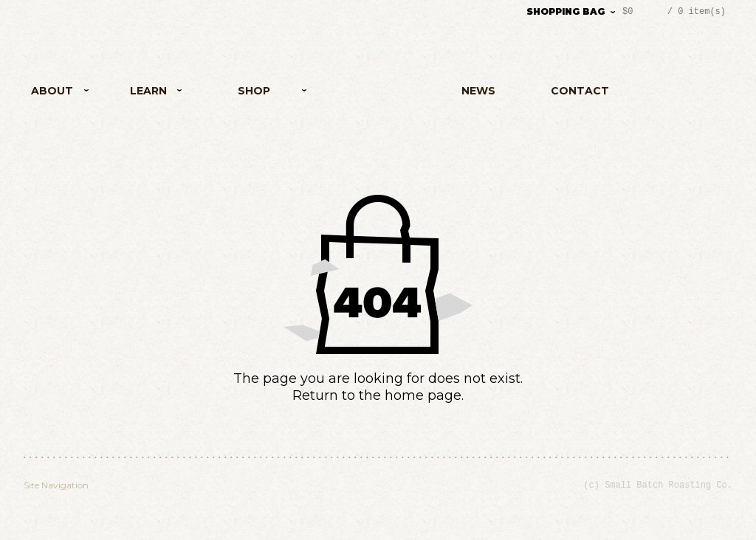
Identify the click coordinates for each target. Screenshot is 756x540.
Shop (250, 93)
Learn (141, 93)
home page (423, 395)
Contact (580, 91)
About (61, 93)
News (478, 91)
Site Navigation (56, 485)
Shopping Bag (566, 11)
